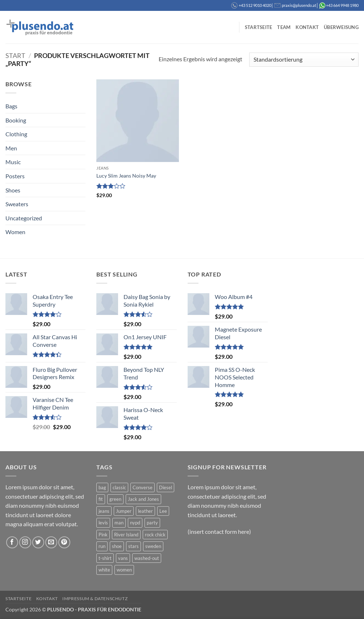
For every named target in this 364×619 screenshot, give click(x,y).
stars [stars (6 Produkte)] (133, 546)
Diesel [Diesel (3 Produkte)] (166, 487)
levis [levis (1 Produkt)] (103, 523)
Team (284, 27)
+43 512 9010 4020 (255, 5)
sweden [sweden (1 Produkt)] (153, 546)
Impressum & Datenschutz (95, 599)
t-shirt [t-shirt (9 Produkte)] (105, 558)
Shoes (13, 190)
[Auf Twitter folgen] (38, 542)
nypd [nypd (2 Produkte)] (135, 523)
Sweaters (17, 204)
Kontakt (307, 27)
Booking (16, 120)
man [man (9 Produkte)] (119, 523)
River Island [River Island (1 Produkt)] (126, 535)
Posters (15, 176)
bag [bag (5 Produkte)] (102, 487)
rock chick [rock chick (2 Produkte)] (155, 535)
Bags (11, 106)
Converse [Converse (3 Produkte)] (143, 487)
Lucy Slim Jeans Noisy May (126, 176)
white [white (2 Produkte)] (104, 570)
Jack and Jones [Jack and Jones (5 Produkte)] (143, 499)
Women (15, 232)
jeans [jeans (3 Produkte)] (104, 511)
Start (15, 55)
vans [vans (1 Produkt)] (123, 558)
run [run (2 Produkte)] (102, 546)
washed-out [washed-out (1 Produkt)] (147, 558)
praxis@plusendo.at (299, 5)
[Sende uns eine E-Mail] (51, 542)
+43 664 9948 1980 (342, 5)
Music (13, 162)
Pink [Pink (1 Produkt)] (103, 535)
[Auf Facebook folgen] (12, 542)
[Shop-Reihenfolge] (304, 60)
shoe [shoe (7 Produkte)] (117, 546)
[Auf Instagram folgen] (25, 542)
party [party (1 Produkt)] (152, 523)
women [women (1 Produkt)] (124, 570)
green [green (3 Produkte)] (115, 499)
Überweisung (341, 27)
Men (11, 148)
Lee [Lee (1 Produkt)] (163, 511)
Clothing (16, 134)
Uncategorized (24, 218)
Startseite (259, 27)
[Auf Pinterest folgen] (64, 542)
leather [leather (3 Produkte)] (145, 511)
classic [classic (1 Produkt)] (119, 487)
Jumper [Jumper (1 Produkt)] (124, 511)
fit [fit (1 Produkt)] (101, 499)
